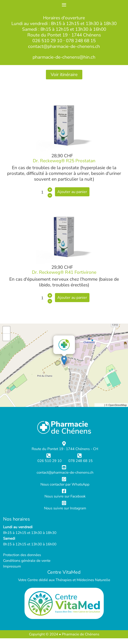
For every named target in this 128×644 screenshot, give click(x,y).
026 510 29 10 (47, 41)
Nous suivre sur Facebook (65, 496)
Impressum (12, 566)
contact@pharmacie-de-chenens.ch (64, 46)
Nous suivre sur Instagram (65, 508)
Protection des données (22, 555)
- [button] (6, 337)
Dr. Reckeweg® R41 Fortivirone (64, 272)
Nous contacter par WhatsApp (65, 484)
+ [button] (7, 330)
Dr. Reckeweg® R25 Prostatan (64, 161)
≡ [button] (64, 5)
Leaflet (100, 405)
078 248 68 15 (81, 41)
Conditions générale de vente (27, 561)
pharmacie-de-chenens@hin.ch (64, 57)
